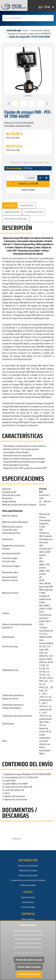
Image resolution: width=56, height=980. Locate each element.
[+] (46, 178)
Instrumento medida (40, 30)
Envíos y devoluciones (28, 875)
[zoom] (28, 72)
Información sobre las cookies (28, 953)
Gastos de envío (28, 897)
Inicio (25, 30)
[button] (9, 104)
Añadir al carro (28, 184)
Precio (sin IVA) (13, 138)
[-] (40, 178)
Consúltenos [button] (28, 190)
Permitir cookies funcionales (29, 967)
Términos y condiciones (28, 866)
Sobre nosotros (28, 919)
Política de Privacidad (28, 871)
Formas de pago (28, 907)
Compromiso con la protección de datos (28, 880)
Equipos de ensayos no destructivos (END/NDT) (30, 34)
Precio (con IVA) (13, 150)
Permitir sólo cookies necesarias (29, 960)
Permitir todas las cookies (29, 974)
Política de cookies (28, 885)
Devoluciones (28, 902)
